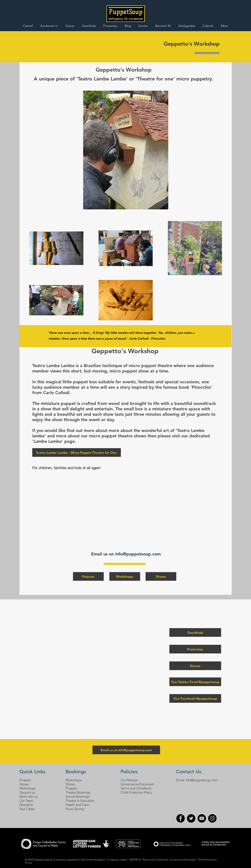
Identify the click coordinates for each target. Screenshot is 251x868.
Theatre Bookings (78, 792)
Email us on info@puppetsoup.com (127, 554)
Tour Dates (27, 809)
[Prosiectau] (195, 649)
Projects (25, 780)
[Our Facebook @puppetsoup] (195, 698)
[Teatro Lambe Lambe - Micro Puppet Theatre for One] (77, 452)
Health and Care (77, 805)
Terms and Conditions (136, 788)
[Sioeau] (195, 666)
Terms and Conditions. (156, 860)
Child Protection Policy (136, 792)
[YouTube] (202, 818)
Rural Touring (75, 809)
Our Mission (129, 780)
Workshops (28, 788)
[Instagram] (212, 818)
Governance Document (137, 784)
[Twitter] (191, 818)
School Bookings (78, 797)
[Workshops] (125, 576)
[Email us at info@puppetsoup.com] (126, 750)
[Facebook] (181, 818)
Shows (24, 784)
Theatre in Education (80, 801)
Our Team (26, 801)
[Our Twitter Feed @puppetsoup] (195, 682)
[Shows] (161, 576)
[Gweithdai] (195, 632)
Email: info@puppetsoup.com (197, 780)
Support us (27, 792)
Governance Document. (183, 860)
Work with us (29, 797)
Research (26, 805)
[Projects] (88, 576)
